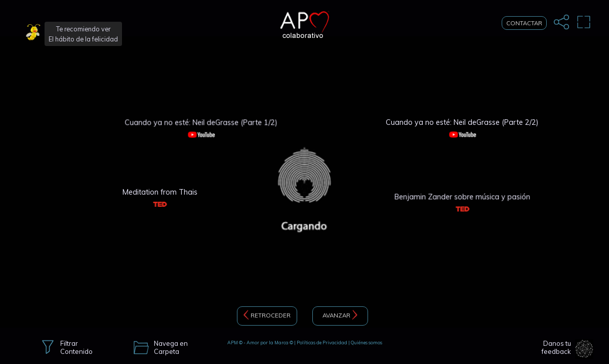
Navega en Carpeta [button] (171, 348)
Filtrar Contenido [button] (76, 348)
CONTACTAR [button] (524, 23)
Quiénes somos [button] (367, 343)
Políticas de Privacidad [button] (322, 343)
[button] (34, 34)
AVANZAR (340, 316)
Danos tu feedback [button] (556, 348)
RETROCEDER (267, 316)
